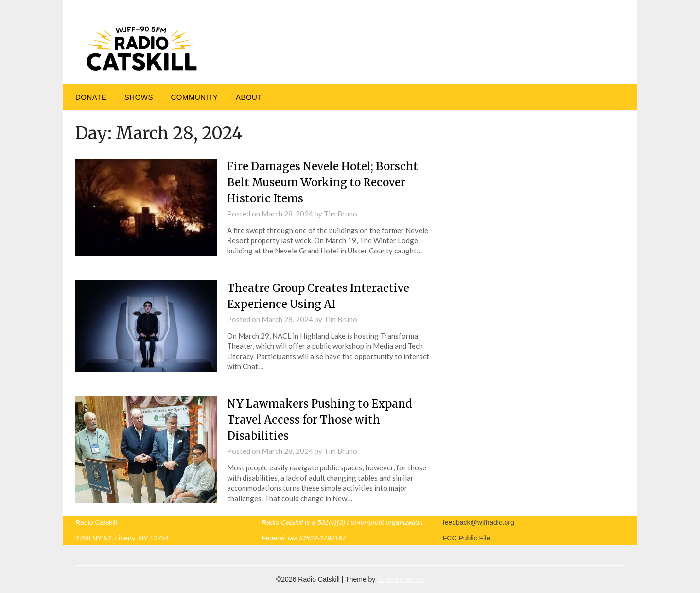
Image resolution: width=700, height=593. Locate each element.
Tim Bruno (341, 214)
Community (194, 97)
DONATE (91, 97)
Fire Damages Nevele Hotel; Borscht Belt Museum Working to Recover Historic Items (323, 182)
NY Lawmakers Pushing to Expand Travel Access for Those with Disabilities (320, 420)
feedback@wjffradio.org (479, 522)
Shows (139, 97)
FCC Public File (466, 538)
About (249, 97)
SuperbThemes (401, 579)
